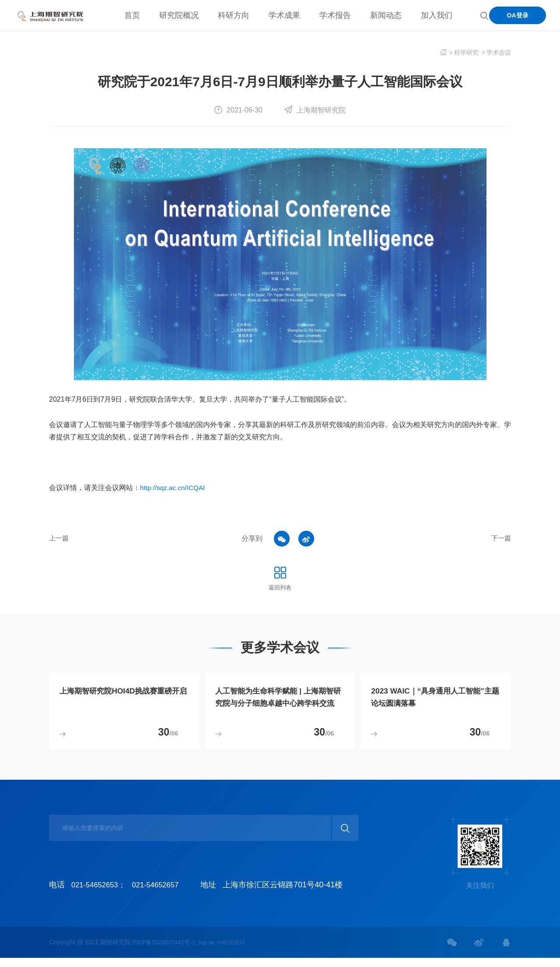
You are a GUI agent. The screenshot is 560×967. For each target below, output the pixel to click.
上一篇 (59, 538)
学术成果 (284, 15)
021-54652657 (162, 894)
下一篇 (500, 538)
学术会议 (499, 53)
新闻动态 (386, 15)
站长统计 (241, 951)
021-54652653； (101, 894)
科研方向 (234, 15)
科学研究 (466, 53)
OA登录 (518, 15)
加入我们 (437, 15)
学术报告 (335, 15)
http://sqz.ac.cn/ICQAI (174, 488)
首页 (132, 15)
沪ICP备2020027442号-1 (165, 951)
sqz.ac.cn (215, 951)
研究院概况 (179, 15)
